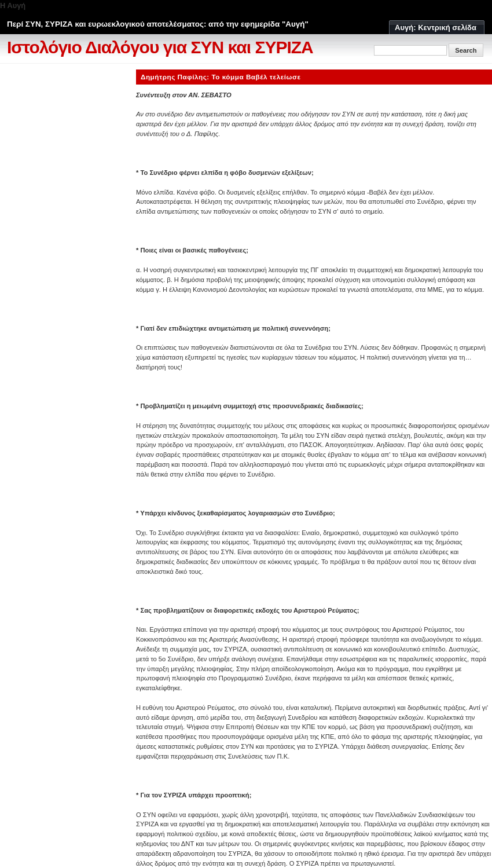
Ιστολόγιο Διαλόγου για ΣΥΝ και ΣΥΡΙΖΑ (160, 47)
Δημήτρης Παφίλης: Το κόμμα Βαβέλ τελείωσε (221, 77)
